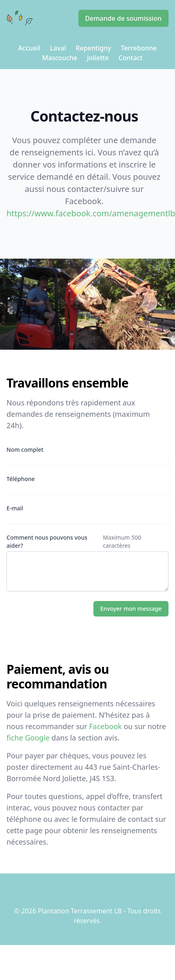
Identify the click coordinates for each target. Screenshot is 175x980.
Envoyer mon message (131, 609)
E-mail (15, 508)
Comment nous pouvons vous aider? (47, 541)
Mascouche (60, 58)
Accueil (29, 48)
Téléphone (21, 479)
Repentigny (93, 48)
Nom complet (25, 450)
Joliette (98, 58)
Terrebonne (139, 48)
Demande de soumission (123, 18)
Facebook (105, 726)
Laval (58, 48)
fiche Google (28, 738)
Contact (131, 58)
